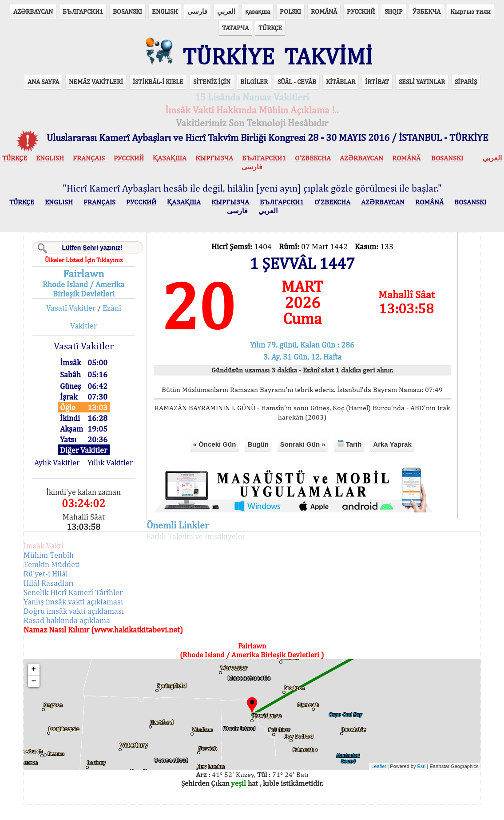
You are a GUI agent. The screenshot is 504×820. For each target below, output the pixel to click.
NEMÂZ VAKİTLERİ (96, 89)
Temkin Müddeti (67, 579)
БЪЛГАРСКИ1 (83, 11)
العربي (226, 11)
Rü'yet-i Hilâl (61, 589)
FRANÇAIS (89, 165)
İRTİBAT (377, 89)
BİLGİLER (254, 89)
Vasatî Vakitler (83, 315)
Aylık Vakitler (71, 473)
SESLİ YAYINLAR (422, 89)
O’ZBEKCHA (313, 165)
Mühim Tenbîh (64, 570)
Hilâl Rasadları (64, 598)
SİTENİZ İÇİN (212, 89)
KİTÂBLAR (341, 89)
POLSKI (290, 11)
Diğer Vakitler (96, 457)
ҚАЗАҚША (170, 165)
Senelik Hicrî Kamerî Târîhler (89, 607)
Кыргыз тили (470, 11)
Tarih (347, 459)
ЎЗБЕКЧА (427, 11)
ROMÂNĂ (324, 11)
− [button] (50, 696)
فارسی (197, 11)
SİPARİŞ (466, 89)
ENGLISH (165, 11)
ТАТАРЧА (235, 28)
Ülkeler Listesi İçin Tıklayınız (96, 267)
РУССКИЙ (361, 11)
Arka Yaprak (390, 460)
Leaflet (363, 781)
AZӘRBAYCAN (33, 11)
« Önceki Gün (212, 460)
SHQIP (394, 11)
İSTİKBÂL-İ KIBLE (158, 89)
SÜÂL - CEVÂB (297, 89)
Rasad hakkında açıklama (82, 635)
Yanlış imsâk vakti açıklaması (89, 617)
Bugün (256, 460)
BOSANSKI (127, 11)
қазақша (258, 11)
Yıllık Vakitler (121, 473)
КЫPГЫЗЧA (214, 165)
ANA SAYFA (43, 89)
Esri (406, 781)
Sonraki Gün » (301, 460)
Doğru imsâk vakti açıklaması (89, 626)
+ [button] (50, 684)
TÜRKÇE (270, 28)
